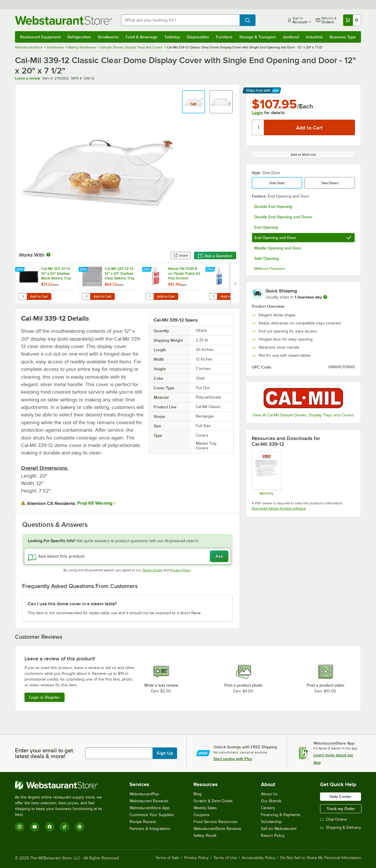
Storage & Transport (257, 37)
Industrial (314, 37)
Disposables (198, 37)
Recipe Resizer (143, 822)
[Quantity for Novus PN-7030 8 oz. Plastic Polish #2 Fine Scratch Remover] (150, 296)
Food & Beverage (142, 37)
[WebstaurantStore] (62, 785)
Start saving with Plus (233, 759)
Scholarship (271, 822)
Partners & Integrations (150, 829)
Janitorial (291, 37)
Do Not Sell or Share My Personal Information (321, 858)
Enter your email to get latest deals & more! (44, 753)
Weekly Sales (205, 808)
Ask (219, 556)
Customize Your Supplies (152, 815)
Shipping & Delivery (341, 827)
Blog (198, 794)
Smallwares (108, 37)
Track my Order (341, 809)
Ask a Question (215, 256)
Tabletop (172, 37)
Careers (268, 808)
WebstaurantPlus (144, 794)
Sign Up (165, 753)
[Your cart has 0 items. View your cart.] (352, 20)
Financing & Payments (281, 815)
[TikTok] (65, 827)
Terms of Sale (167, 858)
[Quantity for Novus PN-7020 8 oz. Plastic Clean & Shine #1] (213, 296)
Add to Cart (39, 296)
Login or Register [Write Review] (45, 697)
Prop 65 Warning (95, 503)
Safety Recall (205, 836)
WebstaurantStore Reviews (217, 829)
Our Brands (271, 801)
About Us (269, 794)
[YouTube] (35, 827)
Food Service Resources (216, 822)
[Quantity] (258, 127)
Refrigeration (79, 37)
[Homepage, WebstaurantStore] (63, 20)
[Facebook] (50, 827)
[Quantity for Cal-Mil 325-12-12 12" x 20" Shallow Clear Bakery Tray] (86, 296)
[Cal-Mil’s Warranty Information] (266, 473)
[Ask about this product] (127, 556)
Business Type (343, 37)
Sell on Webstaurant (279, 829)
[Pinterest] (80, 827)
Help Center (341, 796)
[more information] (325, 297)
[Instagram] (20, 827)
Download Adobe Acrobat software (279, 508)
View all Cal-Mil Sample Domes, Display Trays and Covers (303, 415)
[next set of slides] (235, 283)
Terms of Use (152, 570)
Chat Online (333, 819)
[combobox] (180, 20)
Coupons (202, 815)
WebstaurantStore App (150, 808)
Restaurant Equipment (40, 37)
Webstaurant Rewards (149, 801)
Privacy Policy (180, 570)
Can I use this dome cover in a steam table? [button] (72, 604)
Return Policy (273, 836)
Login (257, 113)
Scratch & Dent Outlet (213, 801)
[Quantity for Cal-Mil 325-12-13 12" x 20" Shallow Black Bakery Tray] (23, 296)
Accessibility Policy (259, 858)
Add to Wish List (303, 155)
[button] (193, 102)
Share (181, 255)
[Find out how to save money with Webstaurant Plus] (21, 270)
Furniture (224, 37)
